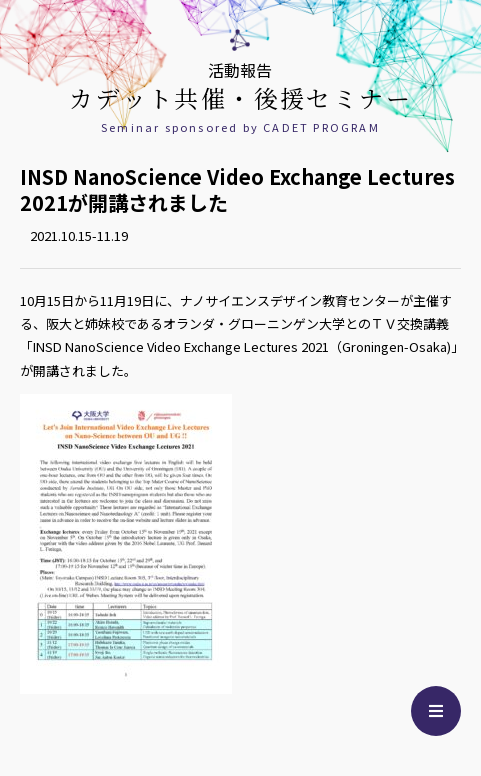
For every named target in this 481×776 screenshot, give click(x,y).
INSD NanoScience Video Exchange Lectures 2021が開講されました (237, 189)
